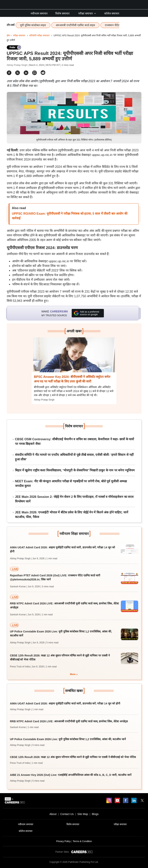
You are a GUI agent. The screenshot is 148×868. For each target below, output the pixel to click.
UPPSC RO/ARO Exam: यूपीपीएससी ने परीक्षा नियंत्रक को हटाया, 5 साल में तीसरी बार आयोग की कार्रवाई (70, 216)
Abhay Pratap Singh (44, 400)
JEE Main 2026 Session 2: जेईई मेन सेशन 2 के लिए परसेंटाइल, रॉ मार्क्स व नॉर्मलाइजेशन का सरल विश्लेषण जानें (74, 499)
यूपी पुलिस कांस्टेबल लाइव (33, 25)
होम (8, 36)
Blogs (95, 814)
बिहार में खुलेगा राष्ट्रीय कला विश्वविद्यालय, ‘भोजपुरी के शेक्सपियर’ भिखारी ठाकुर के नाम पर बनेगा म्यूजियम (75, 470)
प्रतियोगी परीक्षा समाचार (39, 36)
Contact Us (67, 814)
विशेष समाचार (62, 13)
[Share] (9, 73)
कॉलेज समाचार (112, 13)
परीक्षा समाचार (87, 13)
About (53, 814)
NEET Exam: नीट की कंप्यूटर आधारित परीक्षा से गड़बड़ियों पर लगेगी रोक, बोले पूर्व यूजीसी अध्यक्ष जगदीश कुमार (71, 484)
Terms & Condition (82, 841)
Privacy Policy (63, 841)
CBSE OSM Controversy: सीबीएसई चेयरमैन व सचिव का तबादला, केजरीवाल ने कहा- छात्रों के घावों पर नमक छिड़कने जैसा (74, 441)
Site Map (83, 814)
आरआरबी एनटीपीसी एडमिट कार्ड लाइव (75, 25)
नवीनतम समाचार (39, 13)
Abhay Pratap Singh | (18, 65)
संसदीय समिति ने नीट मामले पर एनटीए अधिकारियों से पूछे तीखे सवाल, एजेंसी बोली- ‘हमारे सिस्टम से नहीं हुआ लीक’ (74, 457)
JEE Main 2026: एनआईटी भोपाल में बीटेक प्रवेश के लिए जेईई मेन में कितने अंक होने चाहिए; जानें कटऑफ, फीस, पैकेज (72, 515)
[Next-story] (74, 358)
